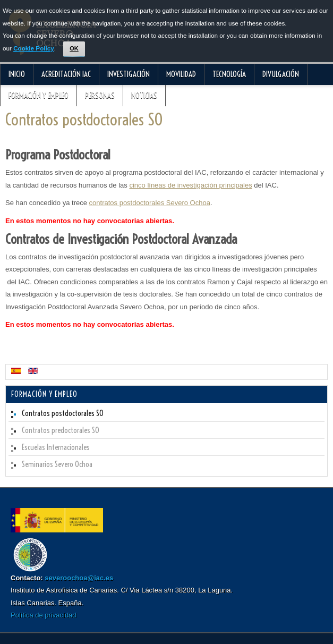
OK (74, 48)
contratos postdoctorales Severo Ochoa (150, 203)
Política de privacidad (44, 615)
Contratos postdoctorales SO (84, 120)
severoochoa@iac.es (79, 578)
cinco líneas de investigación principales (190, 185)
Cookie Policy (34, 48)
